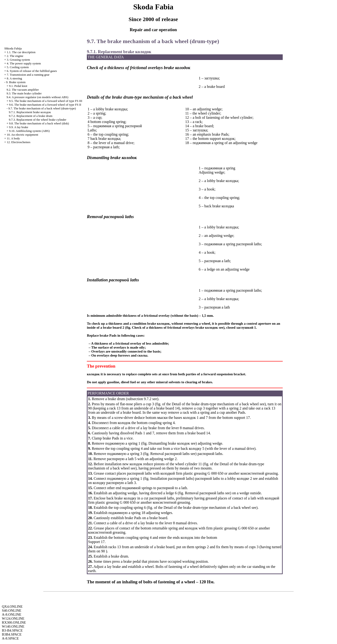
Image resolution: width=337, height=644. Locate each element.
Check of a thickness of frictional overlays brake (175, 328)
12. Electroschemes (19, 142)
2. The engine (15, 56)
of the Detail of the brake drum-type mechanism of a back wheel (211, 404)
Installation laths (172, 478)
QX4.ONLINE (12, 607)
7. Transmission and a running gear (28, 75)
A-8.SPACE (10, 638)
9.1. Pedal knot (18, 86)
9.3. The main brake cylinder (24, 93)
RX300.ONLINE (14, 622)
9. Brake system (16, 82)
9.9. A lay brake (18, 127)
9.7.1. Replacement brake (30, 112)
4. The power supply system (24, 63)
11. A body (13, 138)
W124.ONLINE (13, 618)
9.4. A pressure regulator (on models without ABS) (37, 97)
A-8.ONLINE (12, 614)
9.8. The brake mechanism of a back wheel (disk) (39, 123)
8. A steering (14, 78)
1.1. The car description (21, 52)
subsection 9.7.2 (139, 399)
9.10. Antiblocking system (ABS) (29, 131)
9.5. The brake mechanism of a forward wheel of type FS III (46, 101)
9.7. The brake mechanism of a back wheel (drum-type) (42, 108)
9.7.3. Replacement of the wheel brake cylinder (38, 120)
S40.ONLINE (12, 610)
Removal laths (170, 454)
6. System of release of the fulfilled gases (32, 71)
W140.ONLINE (13, 626)
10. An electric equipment (22, 135)
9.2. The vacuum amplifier (23, 90)
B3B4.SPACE (12, 634)
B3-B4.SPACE (12, 630)
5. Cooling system (18, 67)
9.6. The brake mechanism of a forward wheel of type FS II (45, 105)
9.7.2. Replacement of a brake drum (31, 116)
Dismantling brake (169, 443)
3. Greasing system (18, 60)
